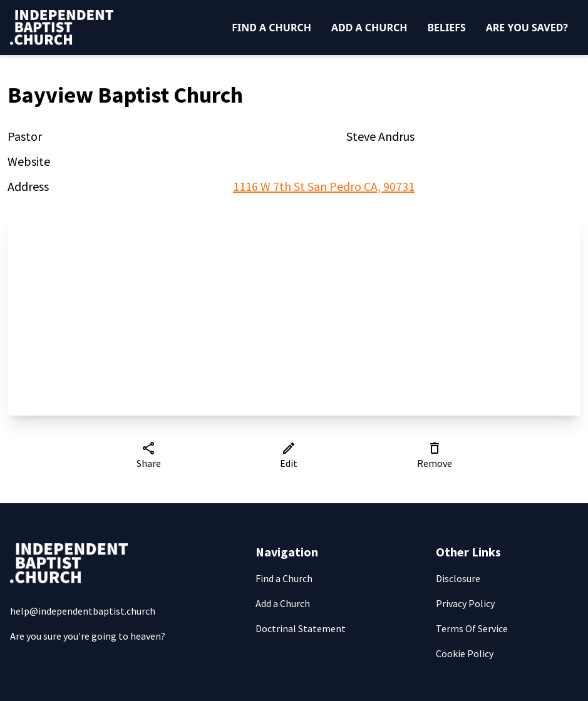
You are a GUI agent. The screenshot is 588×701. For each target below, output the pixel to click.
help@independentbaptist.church (83, 611)
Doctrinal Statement (301, 628)
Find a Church (271, 28)
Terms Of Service (472, 628)
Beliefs (446, 28)
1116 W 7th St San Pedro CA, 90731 (324, 186)
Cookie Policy (465, 653)
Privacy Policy (465, 603)
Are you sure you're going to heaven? (88, 636)
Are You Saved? (527, 28)
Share (149, 455)
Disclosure (458, 578)
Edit (289, 455)
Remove (435, 455)
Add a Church (369, 28)
